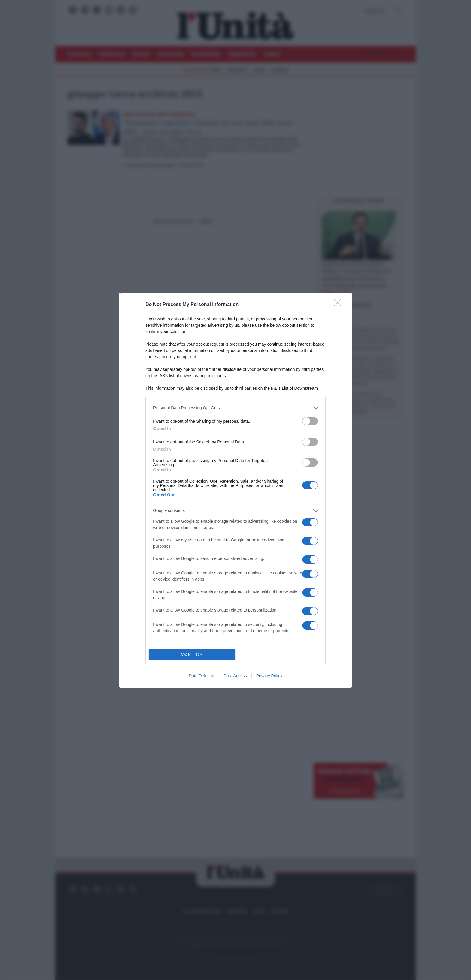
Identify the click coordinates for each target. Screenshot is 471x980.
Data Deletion (201, 676)
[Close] (339, 305)
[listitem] (235, 408)
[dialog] (235, 490)
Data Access (235, 676)
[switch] (310, 421)
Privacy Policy (269, 676)
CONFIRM (192, 654)
